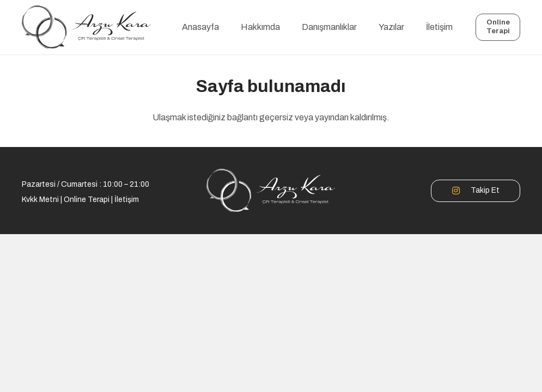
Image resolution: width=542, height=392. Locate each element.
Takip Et (485, 190)
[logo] (86, 27)
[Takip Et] (461, 191)
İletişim (127, 200)
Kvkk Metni (40, 200)
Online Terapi (87, 200)
